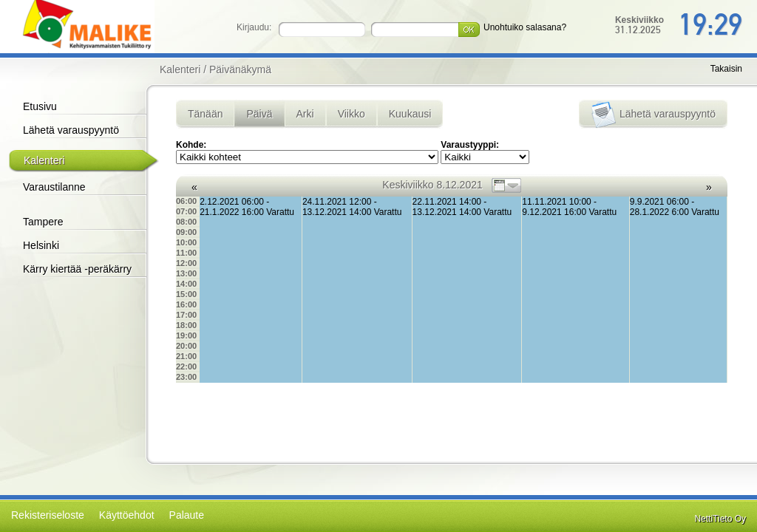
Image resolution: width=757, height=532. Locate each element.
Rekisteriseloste (48, 515)
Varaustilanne (54, 187)
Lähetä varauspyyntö (71, 130)
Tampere (43, 222)
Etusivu (40, 106)
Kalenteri (44, 160)
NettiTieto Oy (720, 519)
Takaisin (726, 69)
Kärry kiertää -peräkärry (77, 269)
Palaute (187, 515)
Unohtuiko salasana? (525, 27)
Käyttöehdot (127, 515)
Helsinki (41, 245)
